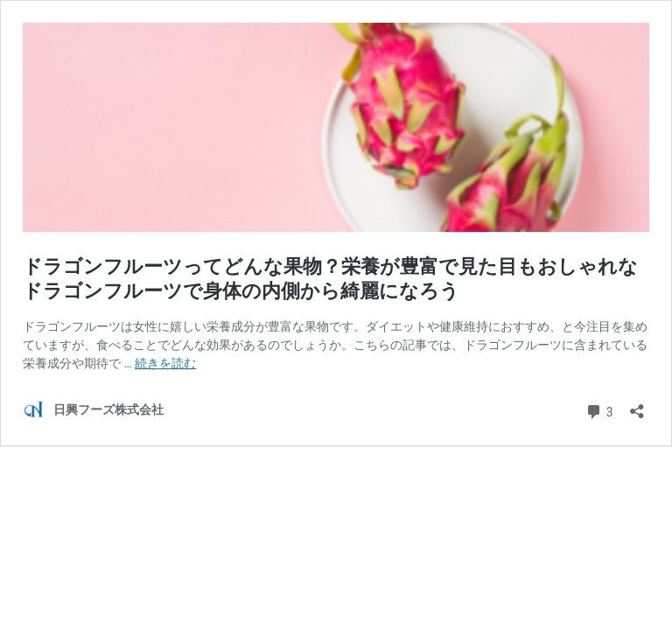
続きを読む (165, 363)
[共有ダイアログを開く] (637, 406)
